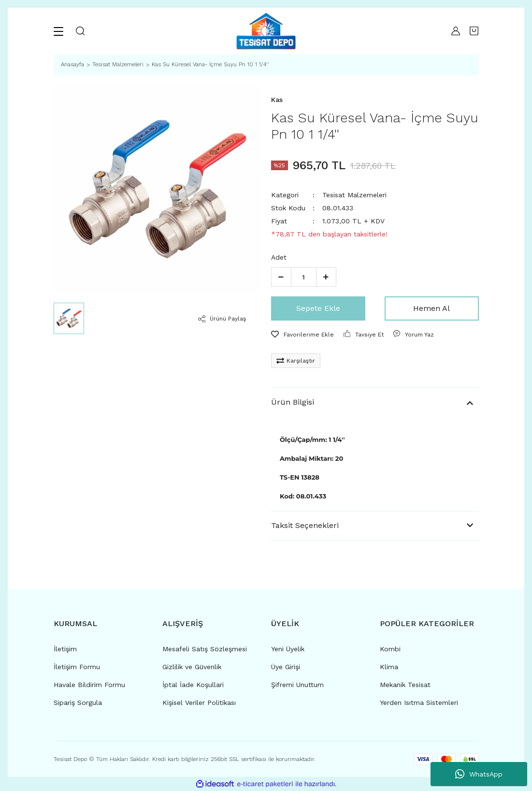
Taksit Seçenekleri (305, 525)
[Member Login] (453, 31)
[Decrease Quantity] (281, 277)
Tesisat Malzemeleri (354, 195)
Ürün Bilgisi (293, 402)
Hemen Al (431, 308)
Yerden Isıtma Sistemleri (419, 703)
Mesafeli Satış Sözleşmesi (205, 649)
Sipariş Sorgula (78, 703)
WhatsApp (479, 774)
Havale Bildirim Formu (89, 685)
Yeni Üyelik (288, 649)
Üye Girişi (286, 667)
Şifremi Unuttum (297, 685)
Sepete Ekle (318, 308)
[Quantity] (304, 277)
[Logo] (266, 31)
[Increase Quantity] (326, 277)
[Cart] (474, 31)
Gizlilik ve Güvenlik (192, 667)
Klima (389, 667)
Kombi (390, 649)
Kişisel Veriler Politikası (199, 703)
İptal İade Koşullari (193, 685)
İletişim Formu (77, 667)
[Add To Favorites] (302, 335)
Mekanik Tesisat (405, 685)
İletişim (65, 649)
